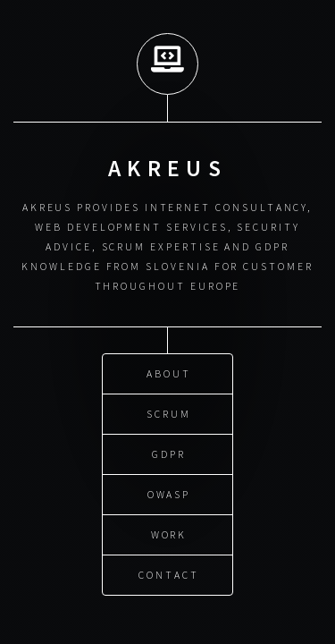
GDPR (169, 453)
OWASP (169, 493)
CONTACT (169, 574)
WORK (169, 534)
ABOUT (169, 373)
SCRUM (169, 413)
